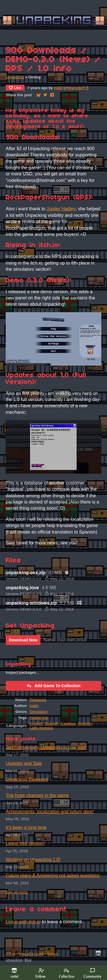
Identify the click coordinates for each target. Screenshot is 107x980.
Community (92, 973)
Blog (28, 960)
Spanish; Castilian (60, 724)
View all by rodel (31, 954)
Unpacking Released (27, 779)
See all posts (17, 892)
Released (38, 700)
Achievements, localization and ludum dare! (50, 812)
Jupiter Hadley (61, 209)
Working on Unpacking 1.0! (33, 860)
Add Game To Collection (54, 686)
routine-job (39, 718)
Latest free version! (25, 843)
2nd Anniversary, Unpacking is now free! (46, 747)
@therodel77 (76, 88)
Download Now (23, 640)
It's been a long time (26, 827)
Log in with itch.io (23, 922)
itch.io (10, 954)
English (36, 724)
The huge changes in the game (37, 795)
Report (53, 954)
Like (15, 88)
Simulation (39, 712)
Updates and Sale (24, 763)
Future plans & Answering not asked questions (53, 875)
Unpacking (15, 77)
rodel (58, 88)
